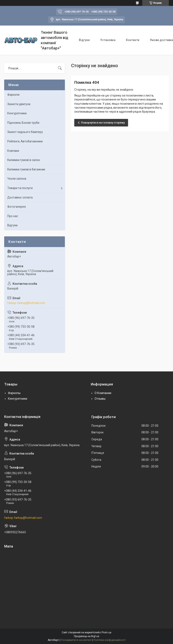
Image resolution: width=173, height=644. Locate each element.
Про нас (13, 216)
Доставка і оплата (20, 197)
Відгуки (84, 40)
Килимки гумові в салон (24, 160)
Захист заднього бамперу (25, 132)
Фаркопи (13, 95)
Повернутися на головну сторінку (103, 123)
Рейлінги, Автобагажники (25, 141)
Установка (108, 40)
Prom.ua (106, 632)
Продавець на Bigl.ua (86, 636)
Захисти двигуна (19, 104)
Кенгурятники (17, 113)
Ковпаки (13, 151)
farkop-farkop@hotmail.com (26, 303)
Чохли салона (17, 179)
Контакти (133, 40)
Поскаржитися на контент (76, 640)
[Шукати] (60, 68)
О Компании (103, 393)
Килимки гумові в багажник (26, 169)
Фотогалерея (17, 207)
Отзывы (100, 399)
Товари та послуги (20, 188)
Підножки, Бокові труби (23, 123)
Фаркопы (14, 393)
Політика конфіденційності (110, 640)
